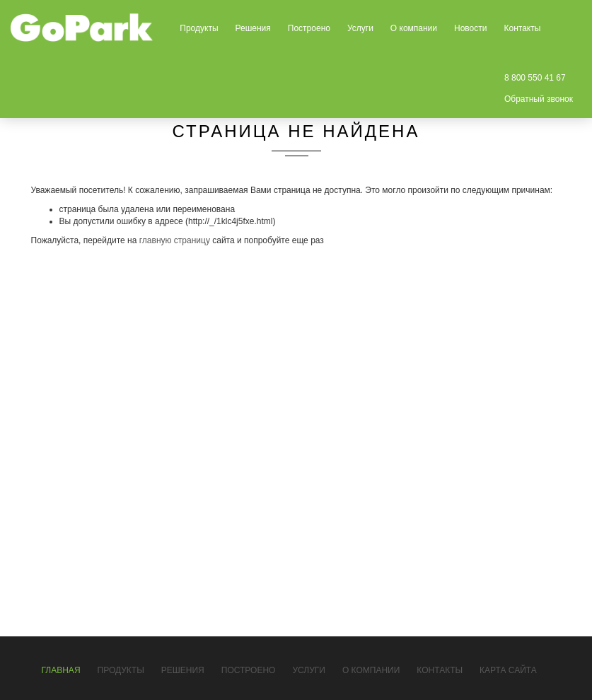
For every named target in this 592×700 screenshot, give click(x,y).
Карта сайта (508, 670)
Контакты (522, 28)
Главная (61, 670)
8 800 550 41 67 (535, 78)
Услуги (360, 28)
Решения (253, 28)
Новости (470, 28)
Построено (309, 28)
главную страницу (175, 240)
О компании (414, 28)
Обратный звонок (539, 99)
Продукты (199, 28)
